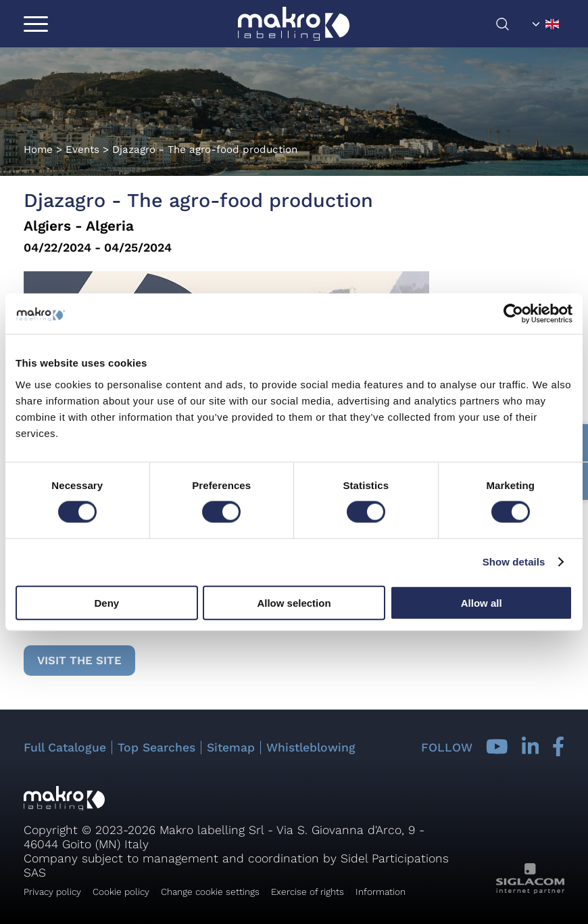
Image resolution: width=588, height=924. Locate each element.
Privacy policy (52, 892)
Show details (514, 562)
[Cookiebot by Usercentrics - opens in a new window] (513, 314)
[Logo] (294, 24)
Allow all (482, 602)
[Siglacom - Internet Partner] (530, 891)
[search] (511, 24)
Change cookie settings (210, 892)
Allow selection (294, 602)
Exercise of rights (308, 892)
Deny (106, 602)
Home (38, 149)
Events (82, 149)
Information (381, 892)
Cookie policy (121, 892)
